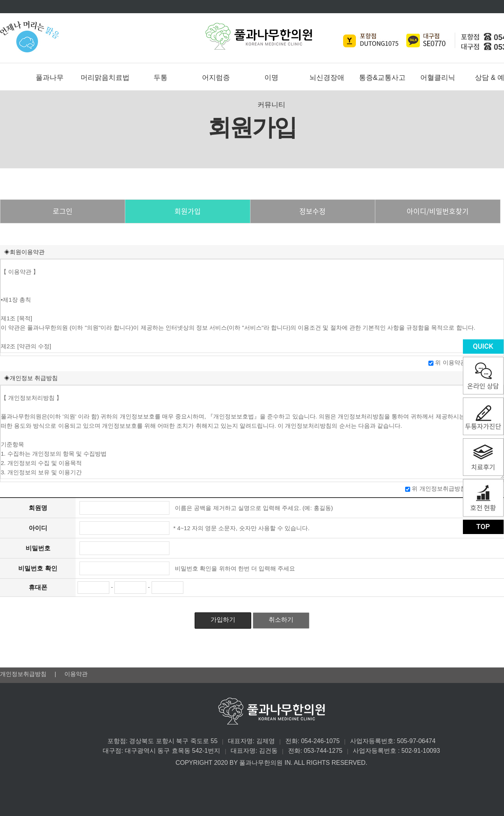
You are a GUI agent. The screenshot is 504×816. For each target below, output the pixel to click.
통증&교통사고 (382, 78)
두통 (161, 78)
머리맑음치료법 (105, 78)
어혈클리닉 (438, 78)
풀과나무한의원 (259, 36)
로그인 (63, 211)
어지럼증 (216, 78)
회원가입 (188, 211)
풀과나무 (50, 78)
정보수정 (312, 211)
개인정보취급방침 (24, 674)
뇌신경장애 (327, 78)
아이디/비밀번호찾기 (438, 211)
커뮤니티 (271, 105)
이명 (271, 78)
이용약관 (76, 674)
